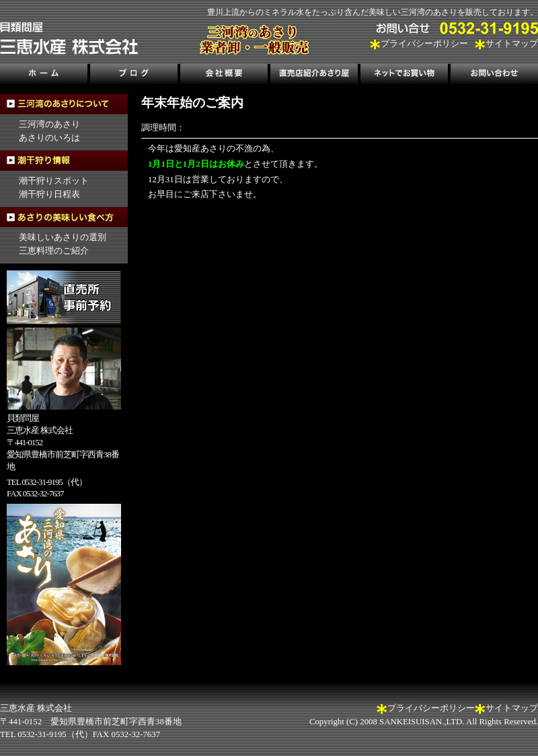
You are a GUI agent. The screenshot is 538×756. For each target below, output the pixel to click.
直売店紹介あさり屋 (314, 76)
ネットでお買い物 (403, 76)
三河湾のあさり (49, 124)
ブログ (134, 76)
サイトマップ (512, 44)
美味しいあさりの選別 (63, 237)
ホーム (45, 76)
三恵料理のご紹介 (54, 251)
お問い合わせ (493, 76)
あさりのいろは (49, 138)
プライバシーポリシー (424, 44)
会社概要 (224, 76)
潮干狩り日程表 (49, 194)
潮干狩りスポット (54, 181)
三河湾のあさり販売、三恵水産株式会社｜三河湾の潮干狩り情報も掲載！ (69, 38)
